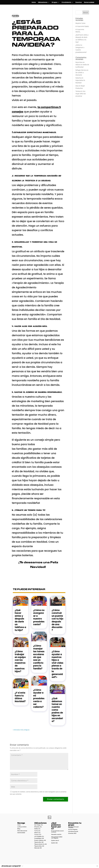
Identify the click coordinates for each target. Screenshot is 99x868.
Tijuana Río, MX (39, 842)
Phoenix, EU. (38, 827)
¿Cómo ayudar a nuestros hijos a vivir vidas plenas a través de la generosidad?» (57, 664)
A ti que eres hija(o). (82, 26)
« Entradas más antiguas (21, 730)
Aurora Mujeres (73, 829)
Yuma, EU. (37, 831)
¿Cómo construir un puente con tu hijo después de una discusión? (57, 620)
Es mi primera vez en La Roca (57, 831)
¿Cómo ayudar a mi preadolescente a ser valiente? (39, 698)
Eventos (79, 2)
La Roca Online (22, 827)
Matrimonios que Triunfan (73, 827)
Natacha (78, 78)
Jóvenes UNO (72, 833)
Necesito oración (56, 834)
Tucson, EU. (38, 834)
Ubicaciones (43, 2)
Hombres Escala (73, 831)
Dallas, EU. (37, 829)
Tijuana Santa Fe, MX (40, 844)
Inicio (34, 2)
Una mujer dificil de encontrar (81, 94)
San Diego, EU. (39, 825)
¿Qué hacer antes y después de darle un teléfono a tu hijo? (20, 620)
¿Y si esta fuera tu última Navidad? (20, 697)
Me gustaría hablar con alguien (57, 837)
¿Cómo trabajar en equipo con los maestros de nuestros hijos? (20, 661)
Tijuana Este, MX (39, 846)
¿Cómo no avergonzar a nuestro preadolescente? (39, 617)
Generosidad (89, 2)
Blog (19, 829)
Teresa (78, 91)
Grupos (55, 2)
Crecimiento (66, 2)
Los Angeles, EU (39, 836)
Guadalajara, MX (39, 838)
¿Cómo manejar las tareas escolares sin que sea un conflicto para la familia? (39, 657)
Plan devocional (22, 831)
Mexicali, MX (38, 848)
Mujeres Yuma (80, 23)
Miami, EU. (37, 833)
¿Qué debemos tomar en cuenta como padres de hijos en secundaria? (57, 710)
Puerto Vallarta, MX (40, 840)
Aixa (77, 86)
